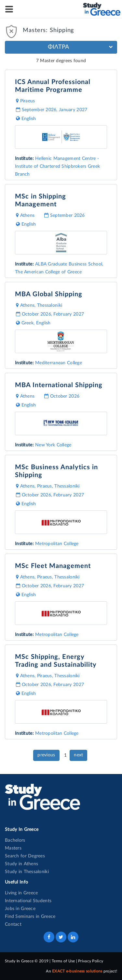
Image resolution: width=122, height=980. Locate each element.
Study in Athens (21, 864)
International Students (28, 901)
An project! (81, 971)
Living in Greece (21, 893)
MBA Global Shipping (49, 294)
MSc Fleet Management (53, 566)
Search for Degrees (25, 856)
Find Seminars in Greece (30, 917)
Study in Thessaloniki (27, 872)
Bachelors (15, 840)
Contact (13, 924)
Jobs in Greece (20, 909)
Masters (13, 848)
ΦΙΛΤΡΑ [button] (80, 47)
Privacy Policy (91, 961)
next (78, 755)
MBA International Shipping (59, 385)
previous (46, 755)
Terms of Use (63, 961)
